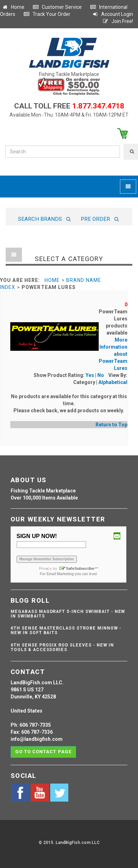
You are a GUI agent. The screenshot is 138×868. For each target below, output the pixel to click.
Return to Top (111, 425)
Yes (90, 375)
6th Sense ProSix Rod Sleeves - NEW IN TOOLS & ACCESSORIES (62, 647)
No (101, 375)
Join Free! (118, 21)
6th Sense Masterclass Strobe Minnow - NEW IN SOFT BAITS (66, 630)
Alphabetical (113, 382)
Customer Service (57, 7)
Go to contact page (43, 752)
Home (13, 7)
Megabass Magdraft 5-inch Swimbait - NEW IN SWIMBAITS (68, 614)
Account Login (113, 14)
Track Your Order (47, 14)
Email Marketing (60, 574)
